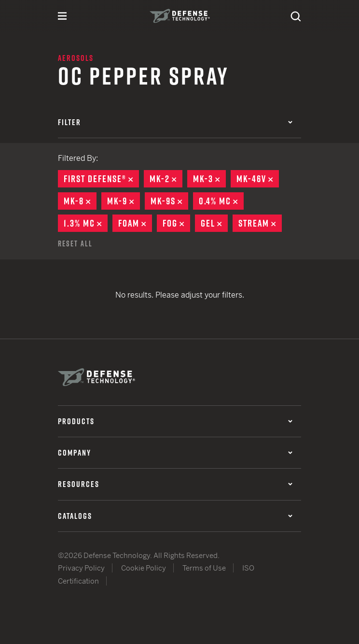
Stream (260, 223)
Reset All (75, 243)
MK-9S (169, 201)
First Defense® (101, 179)
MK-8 (80, 201)
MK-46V (258, 179)
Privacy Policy (81, 568)
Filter (175, 122)
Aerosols (76, 58)
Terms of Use (204, 568)
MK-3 (209, 179)
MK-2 (166, 179)
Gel (214, 223)
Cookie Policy (144, 568)
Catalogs (175, 516)
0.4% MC (221, 201)
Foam (135, 223)
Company (175, 453)
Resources (175, 484)
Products (175, 421)
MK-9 (124, 201)
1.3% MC (86, 223)
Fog (176, 223)
